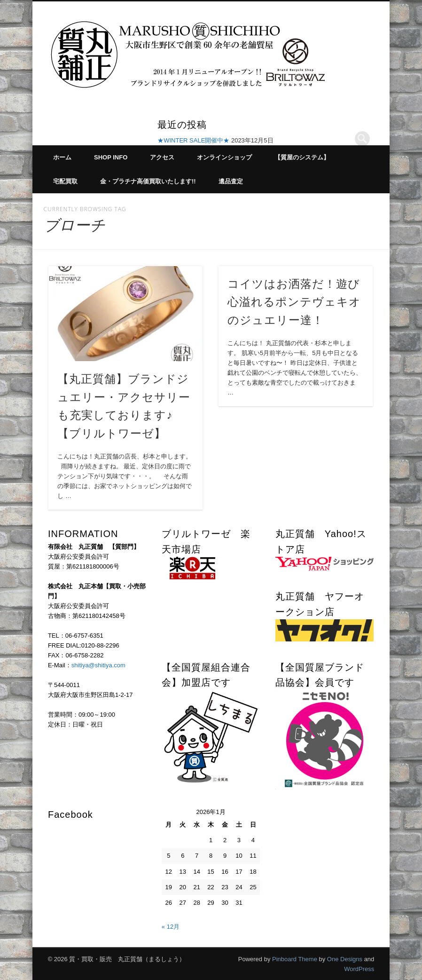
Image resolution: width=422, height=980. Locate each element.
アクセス (162, 157)
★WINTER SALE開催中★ (193, 140)
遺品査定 (231, 181)
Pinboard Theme (295, 959)
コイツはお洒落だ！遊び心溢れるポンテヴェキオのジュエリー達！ (294, 302)
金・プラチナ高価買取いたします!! (148, 181)
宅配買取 (65, 181)
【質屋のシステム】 (302, 157)
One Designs (345, 959)
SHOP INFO (111, 157)
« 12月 (171, 927)
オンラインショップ (224, 157)
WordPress (359, 969)
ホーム (62, 157)
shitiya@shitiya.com (98, 665)
